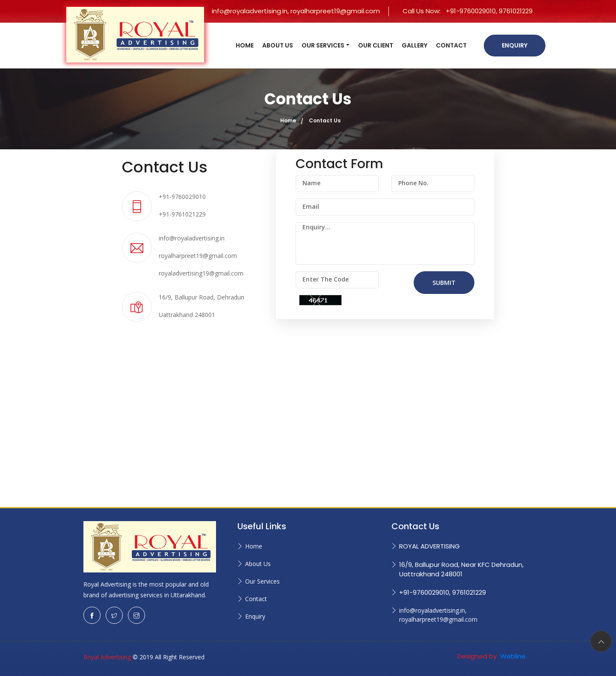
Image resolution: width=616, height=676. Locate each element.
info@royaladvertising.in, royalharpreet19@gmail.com (296, 11)
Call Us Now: (468, 11)
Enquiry (515, 45)
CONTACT (451, 45)
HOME (245, 45)
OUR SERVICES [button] (323, 45)
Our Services (262, 581)
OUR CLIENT (376, 45)
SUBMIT (444, 283)
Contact (256, 599)
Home (288, 120)
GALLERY (415, 45)
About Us (258, 564)
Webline (512, 656)
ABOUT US (278, 45)
